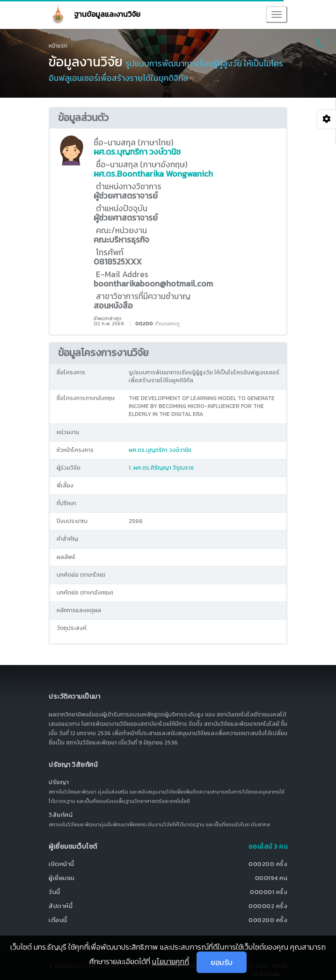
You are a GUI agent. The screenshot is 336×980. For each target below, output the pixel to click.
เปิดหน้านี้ (62, 864)
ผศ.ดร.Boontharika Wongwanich (153, 174)
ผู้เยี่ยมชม (62, 878)
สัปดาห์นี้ (61, 906)
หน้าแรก (58, 46)
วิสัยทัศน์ (61, 815)
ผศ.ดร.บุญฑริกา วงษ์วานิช (137, 152)
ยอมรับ (222, 962)
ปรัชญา (59, 782)
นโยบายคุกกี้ (171, 961)
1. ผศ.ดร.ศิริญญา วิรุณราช (161, 468)
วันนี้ (55, 892)
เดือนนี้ (58, 920)
